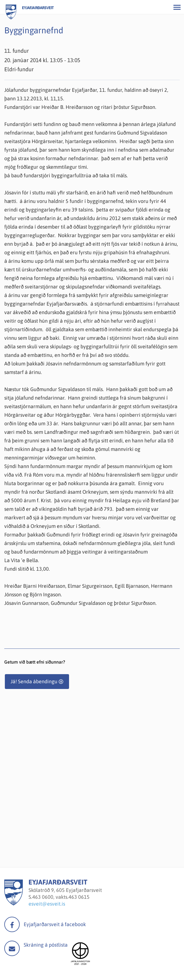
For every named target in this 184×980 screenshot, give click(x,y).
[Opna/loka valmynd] (177, 7)
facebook (12, 924)
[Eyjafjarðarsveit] (14, 904)
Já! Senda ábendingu (34, 681)
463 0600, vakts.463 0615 (61, 897)
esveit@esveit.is (47, 904)
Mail (12, 948)
